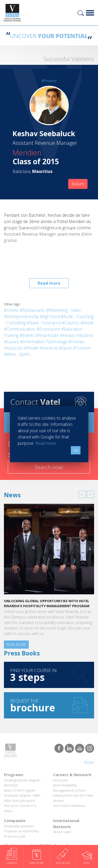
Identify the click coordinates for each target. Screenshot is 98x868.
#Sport (65, 348)
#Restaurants (33, 310)
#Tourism (82, 348)
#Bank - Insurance (44, 323)
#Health (31, 348)
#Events (27, 335)
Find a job (60, 780)
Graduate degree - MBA (22, 795)
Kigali (89, 762)
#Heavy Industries (77, 335)
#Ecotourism (48, 329)
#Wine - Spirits (17, 354)
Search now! (49, 467)
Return (78, 184)
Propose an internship (21, 831)
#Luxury (11, 342)
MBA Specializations (20, 801)
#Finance (49, 81)
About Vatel (62, 832)
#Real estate (47, 335)
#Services (49, 348)
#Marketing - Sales (64, 310)
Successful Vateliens (69, 806)
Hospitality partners (19, 826)
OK (76, 450)
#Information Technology (44, 342)
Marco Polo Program (20, 790)
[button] (82, 494)
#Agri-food (50, 316)
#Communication (20, 329)
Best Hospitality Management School (69, 788)
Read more (49, 283)
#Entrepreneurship (21, 316)
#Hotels (11, 310)
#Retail (87, 323)
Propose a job (15, 836)
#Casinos (71, 323)
